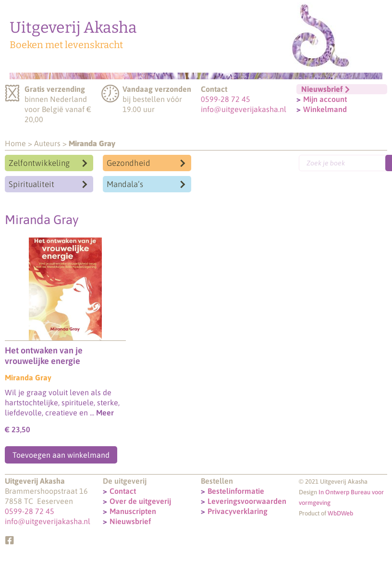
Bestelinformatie (236, 491)
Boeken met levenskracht (66, 45)
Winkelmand (325, 109)
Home (15, 143)
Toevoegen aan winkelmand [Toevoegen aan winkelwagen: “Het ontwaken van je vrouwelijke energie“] (61, 455)
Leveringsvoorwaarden (247, 501)
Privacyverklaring (238, 511)
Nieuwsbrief (130, 521)
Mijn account (325, 99)
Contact (123, 491)
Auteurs (47, 143)
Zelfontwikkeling (39, 163)
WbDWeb (340, 513)
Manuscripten (133, 511)
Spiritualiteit (31, 184)
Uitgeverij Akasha (73, 27)
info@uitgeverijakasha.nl (244, 109)
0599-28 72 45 (226, 99)
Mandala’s (125, 184)
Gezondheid (129, 163)
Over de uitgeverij (140, 501)
